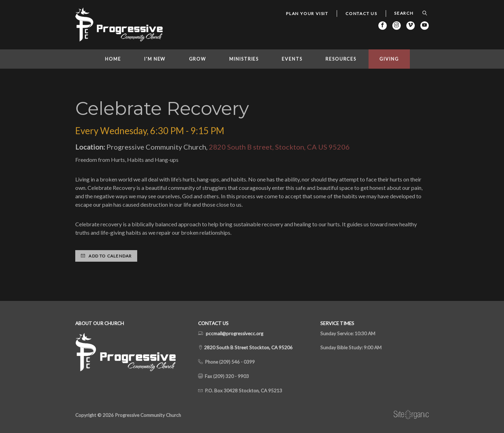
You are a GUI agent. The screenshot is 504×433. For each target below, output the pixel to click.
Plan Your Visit (307, 13)
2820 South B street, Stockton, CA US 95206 (279, 147)
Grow (198, 59)
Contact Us (361, 13)
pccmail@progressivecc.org (234, 334)
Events (292, 59)
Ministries (244, 59)
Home (113, 59)
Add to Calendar (106, 256)
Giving (389, 59)
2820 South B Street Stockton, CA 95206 (248, 348)
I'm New (155, 59)
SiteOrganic (411, 415)
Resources (341, 59)
